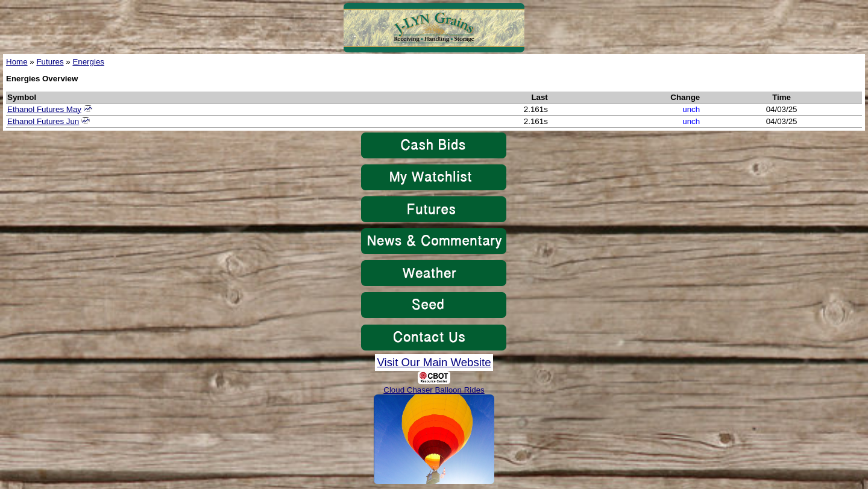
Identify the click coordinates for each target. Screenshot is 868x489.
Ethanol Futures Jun (43, 121)
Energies (88, 62)
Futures (50, 62)
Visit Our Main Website (434, 362)
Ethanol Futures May (44, 109)
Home (17, 62)
